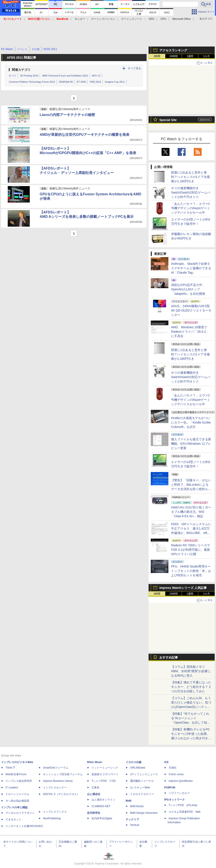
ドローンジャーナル (17, 794)
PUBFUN (170, 788)
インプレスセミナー (55, 788)
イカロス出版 (134, 762)
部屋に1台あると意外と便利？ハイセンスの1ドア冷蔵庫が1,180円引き (190, 177)
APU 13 (96, 76)
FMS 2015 (95, 82)
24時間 (173, 56)
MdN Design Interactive (144, 813)
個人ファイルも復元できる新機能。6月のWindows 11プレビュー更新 (191, 444)
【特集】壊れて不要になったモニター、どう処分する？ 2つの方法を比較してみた (191, 687)
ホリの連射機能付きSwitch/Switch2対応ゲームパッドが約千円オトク (191, 192)
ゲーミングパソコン (103, 19)
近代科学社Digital (102, 818)
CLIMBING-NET (101, 806)
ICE (166, 762)
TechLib (135, 825)
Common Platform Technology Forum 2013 (32, 82)
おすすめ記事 (169, 657)
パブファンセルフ (179, 793)
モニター (80, 19)
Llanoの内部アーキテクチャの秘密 (67, 115)
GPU (151, 19)
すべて (12, 76)
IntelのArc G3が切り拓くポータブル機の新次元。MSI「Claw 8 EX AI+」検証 (191, 512)
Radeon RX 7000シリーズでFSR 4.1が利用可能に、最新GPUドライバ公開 (191, 550)
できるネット (13, 819)
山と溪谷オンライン (103, 800)
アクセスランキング (173, 50)
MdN (128, 801)
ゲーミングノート (132, 19)
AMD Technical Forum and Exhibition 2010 (65, 76)
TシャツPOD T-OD (104, 781)
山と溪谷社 (94, 794)
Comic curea (176, 774)
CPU (163, 19)
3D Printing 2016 (29, 76)
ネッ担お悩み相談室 (17, 801)
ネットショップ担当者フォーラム (63, 774)
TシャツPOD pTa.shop (183, 805)
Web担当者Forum (16, 774)
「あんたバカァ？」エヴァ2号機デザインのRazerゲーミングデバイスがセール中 (191, 208)
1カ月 (207, 56)
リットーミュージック (105, 768)
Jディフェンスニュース (144, 774)
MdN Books (137, 806)
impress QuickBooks (181, 781)
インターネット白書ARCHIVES (24, 826)
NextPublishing (52, 818)
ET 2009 (81, 82)
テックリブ (132, 819)
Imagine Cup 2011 (115, 82)
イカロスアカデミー (142, 794)
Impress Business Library (58, 781)
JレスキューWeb (140, 788)
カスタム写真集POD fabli (184, 812)
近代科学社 (94, 813)
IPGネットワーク (174, 800)
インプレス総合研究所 (19, 781)
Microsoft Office (182, 19)
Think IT (10, 768)
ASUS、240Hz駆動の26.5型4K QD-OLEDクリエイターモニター (191, 310)
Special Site (168, 120)
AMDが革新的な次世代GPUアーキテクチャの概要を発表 (85, 135)
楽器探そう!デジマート (105, 774)
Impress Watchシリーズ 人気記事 (183, 588)
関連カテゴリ (21, 70)
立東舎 (95, 788)
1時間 (157, 56)
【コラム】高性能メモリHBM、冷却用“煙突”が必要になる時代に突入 (191, 671)
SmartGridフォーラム (56, 768)
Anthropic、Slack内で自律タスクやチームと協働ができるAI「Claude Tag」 (191, 268)
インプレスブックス (55, 812)
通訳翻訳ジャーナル (142, 781)
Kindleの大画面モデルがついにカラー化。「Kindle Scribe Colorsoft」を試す (191, 422)
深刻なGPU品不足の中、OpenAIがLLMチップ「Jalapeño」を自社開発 (188, 289)
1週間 (190, 56)
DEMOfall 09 (66, 82)
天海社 (173, 768)
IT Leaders (12, 788)
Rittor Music (95, 762)
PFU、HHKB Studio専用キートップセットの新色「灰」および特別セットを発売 (191, 571)
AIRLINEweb (138, 768)
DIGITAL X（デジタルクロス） (61, 794)
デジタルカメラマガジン (20, 813)
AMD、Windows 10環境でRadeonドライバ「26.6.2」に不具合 (190, 332)
